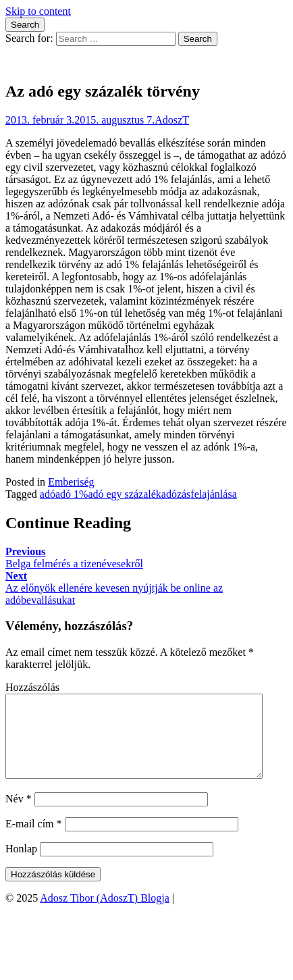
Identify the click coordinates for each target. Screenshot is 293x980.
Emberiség (71, 482)
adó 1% (72, 494)
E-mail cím (34, 840)
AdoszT (172, 120)
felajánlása (213, 494)
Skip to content (38, 11)
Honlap (21, 865)
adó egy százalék (124, 494)
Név (19, 815)
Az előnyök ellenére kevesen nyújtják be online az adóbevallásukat (114, 588)
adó (48, 494)
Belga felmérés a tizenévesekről (74, 558)
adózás (176, 494)
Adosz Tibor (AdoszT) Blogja (70, 62)
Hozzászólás (32, 687)
